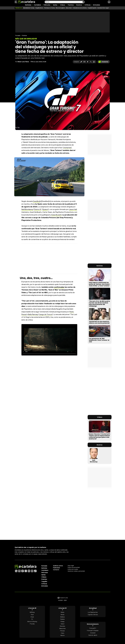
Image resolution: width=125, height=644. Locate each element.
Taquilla (44, 581)
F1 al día (32, 624)
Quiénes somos (58, 566)
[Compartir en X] (91, 62)
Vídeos (63, 5)
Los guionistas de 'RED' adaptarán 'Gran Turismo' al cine (99, 340)
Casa (62, 633)
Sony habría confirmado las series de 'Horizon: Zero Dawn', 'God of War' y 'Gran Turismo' (99, 284)
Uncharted (67, 148)
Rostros (79, 5)
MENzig (32, 612)
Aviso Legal (71, 566)
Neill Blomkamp (27, 209)
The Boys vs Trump (49, 8)
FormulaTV (93, 628)
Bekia (62, 612)
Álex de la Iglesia (60, 8)
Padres (62, 619)
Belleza (62, 617)
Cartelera (37, 5)
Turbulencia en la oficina (80, 8)
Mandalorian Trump (29, 8)
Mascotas (62, 628)
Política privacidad (74, 567)
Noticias (28, 5)
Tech (32, 614)
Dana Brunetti (56, 215)
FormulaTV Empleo (93, 630)
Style (32, 617)
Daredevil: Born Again (103, 8)
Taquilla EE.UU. (39, 8)
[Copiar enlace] (81, 62)
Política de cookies (73, 569)
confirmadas (59, 287)
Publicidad (56, 568)
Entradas (97, 5)
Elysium (45, 209)
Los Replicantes (93, 612)
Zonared (93, 633)
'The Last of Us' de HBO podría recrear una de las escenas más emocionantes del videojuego (99, 304)
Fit (32, 619)
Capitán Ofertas (93, 614)
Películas (47, 5)
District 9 (38, 209)
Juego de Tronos (46, 314)
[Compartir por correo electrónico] (84, 62)
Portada (18, 35)
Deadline (36, 201)
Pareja (62, 621)
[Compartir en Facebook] (88, 62)
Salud (62, 624)
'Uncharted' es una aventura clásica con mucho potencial (99, 322)
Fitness (62, 631)
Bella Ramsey (33, 314)
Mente (62, 635)
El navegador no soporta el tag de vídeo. (49, 340)
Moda (62, 614)
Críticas (88, 5)
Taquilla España (92, 8)
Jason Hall (73, 209)
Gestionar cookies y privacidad (76, 571)
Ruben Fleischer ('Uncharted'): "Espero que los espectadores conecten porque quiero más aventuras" (100, 436)
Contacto (56, 570)
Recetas (62, 626)
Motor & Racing (32, 621)
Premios (71, 5)
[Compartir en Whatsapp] (94, 62)
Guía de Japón (93, 635)
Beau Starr (69, 8)
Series (55, 5)
